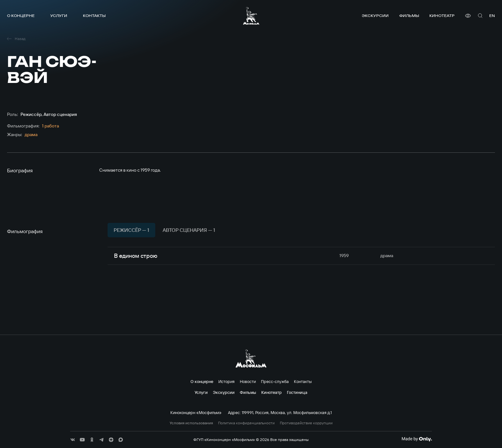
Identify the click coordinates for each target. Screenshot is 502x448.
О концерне (21, 16)
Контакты (94, 16)
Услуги (59, 16)
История (227, 381)
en (492, 16)
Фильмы (409, 16)
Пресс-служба (275, 381)
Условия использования (191, 423)
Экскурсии (375, 16)
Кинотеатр (442, 16)
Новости (248, 381)
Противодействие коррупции (306, 423)
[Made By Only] (417, 439)
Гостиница (297, 392)
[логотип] (251, 16)
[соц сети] (73, 440)
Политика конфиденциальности (246, 423)
